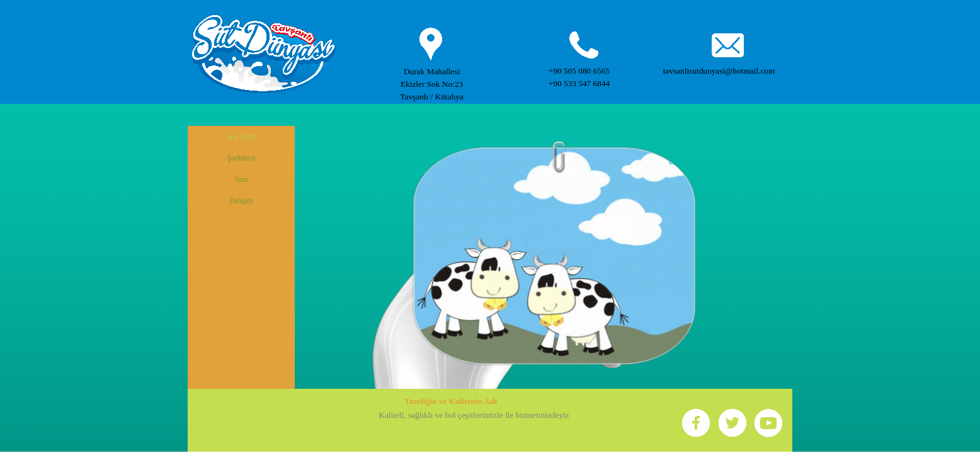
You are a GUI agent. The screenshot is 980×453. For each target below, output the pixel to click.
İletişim (242, 201)
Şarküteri (241, 158)
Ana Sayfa (241, 137)
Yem (241, 179)
